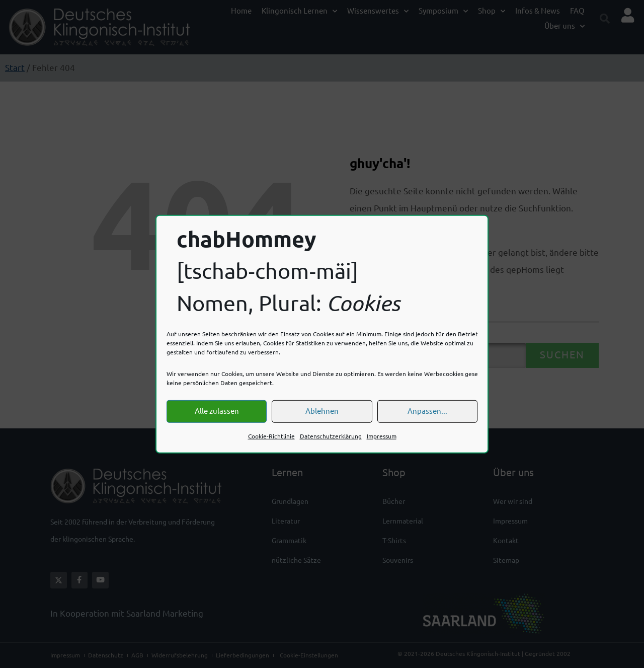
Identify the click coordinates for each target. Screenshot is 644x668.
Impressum (382, 436)
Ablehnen (322, 411)
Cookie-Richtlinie (271, 436)
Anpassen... (427, 411)
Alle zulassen (217, 411)
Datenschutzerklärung (331, 436)
